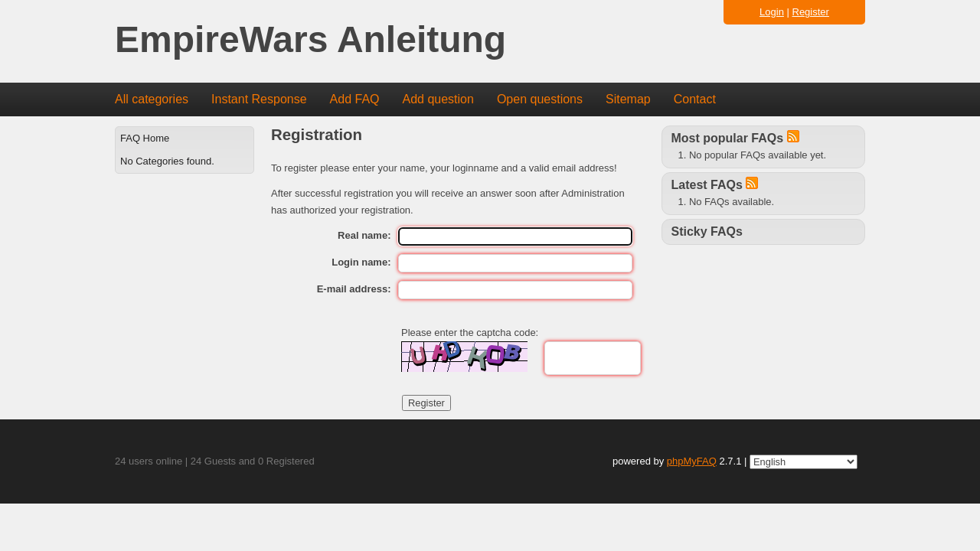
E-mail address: (354, 289)
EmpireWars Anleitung (310, 40)
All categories (152, 99)
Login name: (361, 262)
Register (811, 12)
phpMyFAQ (692, 461)
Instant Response (259, 99)
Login (772, 12)
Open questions (540, 99)
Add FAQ (355, 99)
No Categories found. (167, 161)
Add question (438, 99)
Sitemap (628, 99)
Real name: (364, 235)
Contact (695, 99)
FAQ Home (145, 138)
